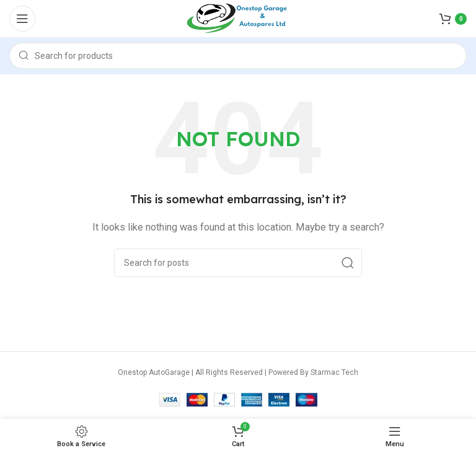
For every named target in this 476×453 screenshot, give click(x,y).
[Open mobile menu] (22, 19)
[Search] (238, 56)
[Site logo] (238, 18)
